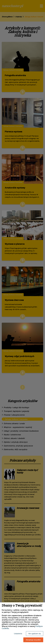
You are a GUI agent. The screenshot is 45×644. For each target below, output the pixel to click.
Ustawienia (18, 634)
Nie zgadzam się (35, 634)
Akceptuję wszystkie (33, 640)
